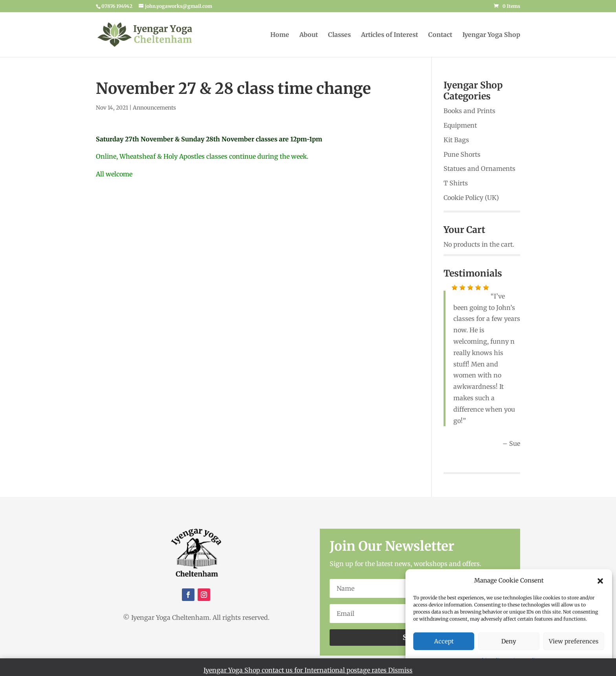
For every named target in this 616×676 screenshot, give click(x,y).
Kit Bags (456, 140)
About (309, 35)
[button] (600, 581)
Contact (440, 35)
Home (280, 35)
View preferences (574, 641)
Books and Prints (469, 111)
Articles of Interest (390, 35)
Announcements (154, 108)
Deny (509, 641)
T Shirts (456, 183)
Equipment (460, 125)
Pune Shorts (462, 154)
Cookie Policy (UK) (471, 198)
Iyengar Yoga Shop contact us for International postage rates (296, 670)
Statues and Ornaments (479, 169)
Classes (339, 35)
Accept (444, 641)
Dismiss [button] (400, 670)
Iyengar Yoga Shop (491, 35)
